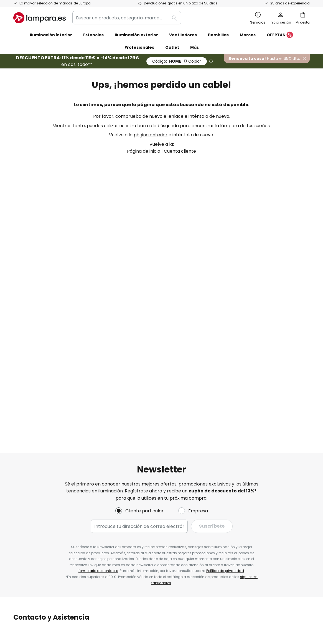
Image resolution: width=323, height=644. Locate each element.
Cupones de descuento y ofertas (150, 404)
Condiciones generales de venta (155, 587)
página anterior (151, 135)
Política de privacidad (225, 297)
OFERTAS (280, 35)
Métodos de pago (32, 404)
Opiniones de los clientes (141, 414)
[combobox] (127, 18)
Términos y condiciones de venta (250, 357)
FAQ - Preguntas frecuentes (44, 357)
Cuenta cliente (180, 151)
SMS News (125, 376)
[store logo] (40, 18)
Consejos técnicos (161, 433)
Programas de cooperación (144, 385)
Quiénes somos (130, 357)
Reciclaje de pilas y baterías (251, 587)
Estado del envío (31, 366)
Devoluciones (28, 395)
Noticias (123, 443)
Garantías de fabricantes (41, 424)
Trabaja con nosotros (137, 395)
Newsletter (126, 366)
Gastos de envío (31, 385)
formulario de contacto (98, 297)
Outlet (172, 47)
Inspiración (126, 433)
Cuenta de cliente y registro (44, 414)
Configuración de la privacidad (75, 587)
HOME (177, 61)
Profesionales (139, 47)
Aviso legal (226, 376)
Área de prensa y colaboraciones (150, 424)
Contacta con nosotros (39, 376)
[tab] (61, 393)
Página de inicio (144, 151)
